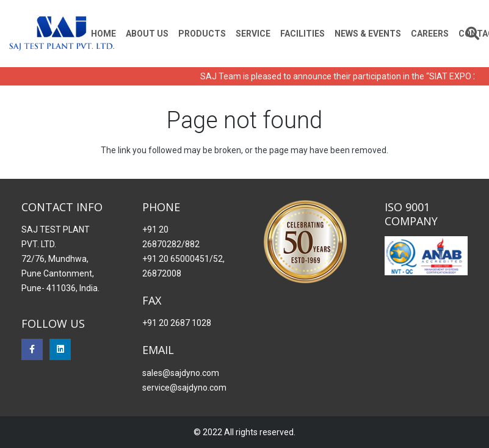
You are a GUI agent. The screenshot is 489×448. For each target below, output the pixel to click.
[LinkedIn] (60, 349)
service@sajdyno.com (184, 388)
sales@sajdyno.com (181, 373)
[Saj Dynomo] (62, 34)
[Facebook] (32, 349)
